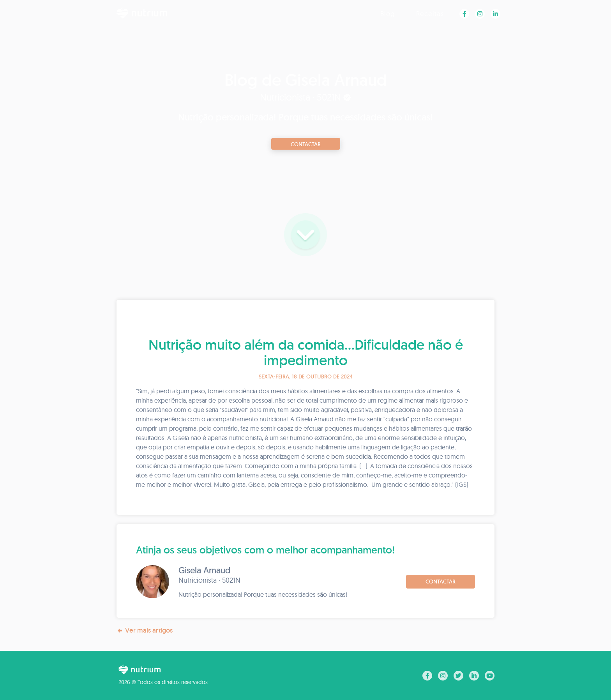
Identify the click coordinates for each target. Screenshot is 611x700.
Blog (388, 13)
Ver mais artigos (145, 630)
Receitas (430, 13)
